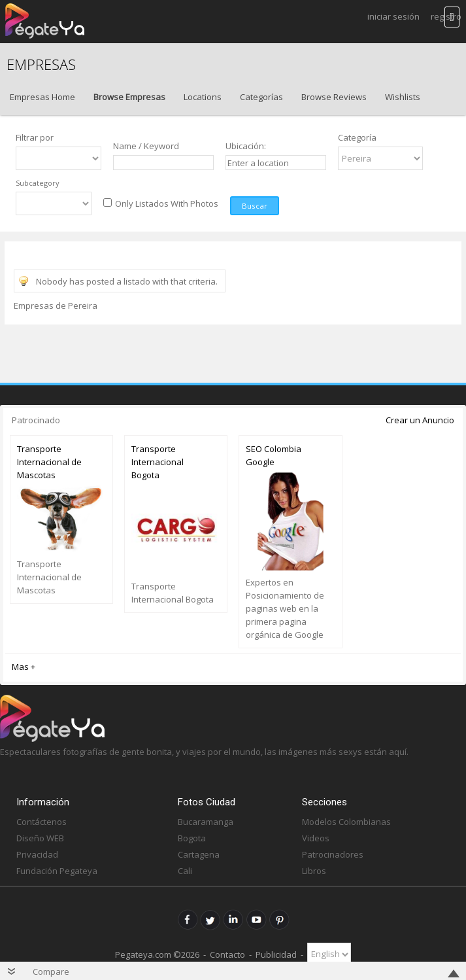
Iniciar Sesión (393, 16)
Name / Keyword (146, 146)
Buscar (255, 206)
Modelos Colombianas (346, 822)
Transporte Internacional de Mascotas (49, 462)
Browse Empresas (129, 97)
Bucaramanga (206, 822)
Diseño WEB (40, 838)
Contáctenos (42, 822)
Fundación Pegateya (57, 871)
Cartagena (199, 854)
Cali (185, 871)
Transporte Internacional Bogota (158, 462)
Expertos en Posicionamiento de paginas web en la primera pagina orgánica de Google (285, 608)
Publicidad (276, 954)
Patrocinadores (333, 854)
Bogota (192, 838)
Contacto (227, 954)
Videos (316, 838)
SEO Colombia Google (274, 455)
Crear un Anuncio (420, 420)
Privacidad (37, 854)
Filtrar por (35, 137)
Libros (314, 871)
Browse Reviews (334, 97)
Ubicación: (246, 146)
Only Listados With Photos (167, 203)
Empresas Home (42, 97)
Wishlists (403, 97)
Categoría (357, 137)
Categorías (261, 97)
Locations (203, 97)
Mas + (24, 667)
